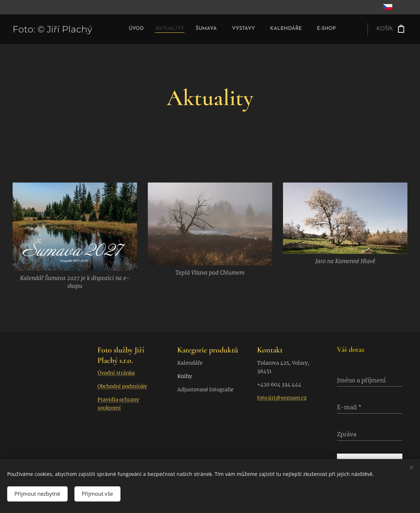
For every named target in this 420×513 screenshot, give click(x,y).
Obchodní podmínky (122, 386)
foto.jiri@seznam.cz (282, 398)
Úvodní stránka (116, 373)
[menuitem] (250, 29)
